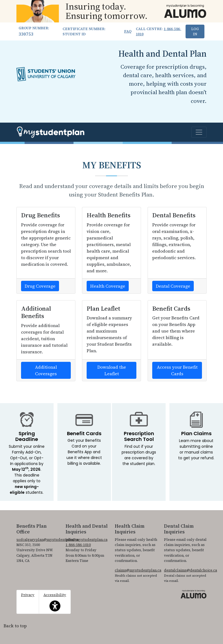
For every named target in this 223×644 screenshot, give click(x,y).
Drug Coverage (40, 286)
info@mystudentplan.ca (86, 540)
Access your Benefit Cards (177, 370)
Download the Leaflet (112, 370)
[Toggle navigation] (199, 132)
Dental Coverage (173, 286)
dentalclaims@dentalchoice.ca (190, 570)
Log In (195, 31)
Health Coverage (108, 286)
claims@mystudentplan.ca (138, 570)
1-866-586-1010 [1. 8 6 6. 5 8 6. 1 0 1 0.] (78, 545)
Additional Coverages (46, 370)
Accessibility (55, 602)
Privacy (28, 595)
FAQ (128, 31)
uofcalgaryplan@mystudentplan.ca (47, 540)
